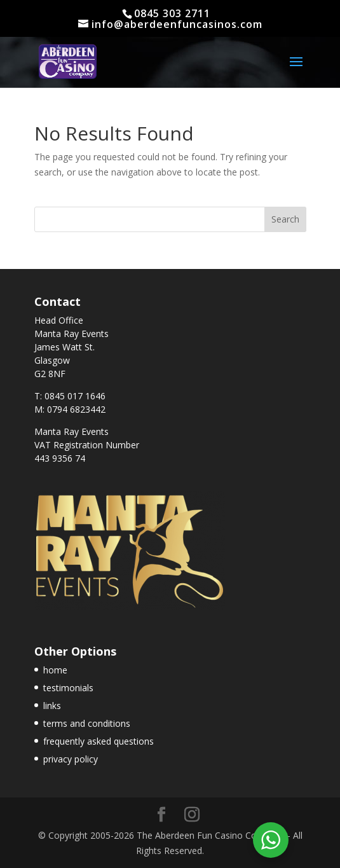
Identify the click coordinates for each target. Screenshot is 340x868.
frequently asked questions (99, 741)
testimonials (68, 688)
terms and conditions (87, 723)
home (55, 670)
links (52, 706)
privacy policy (71, 759)
